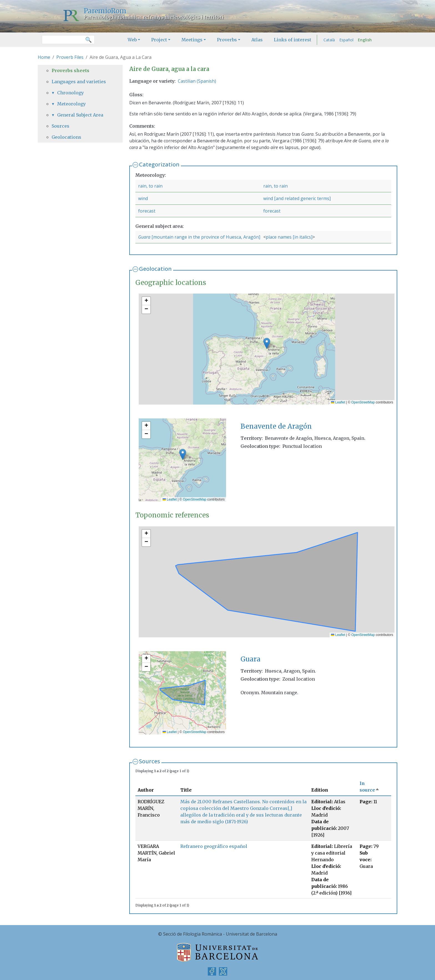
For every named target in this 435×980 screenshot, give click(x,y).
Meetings (192, 40)
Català (329, 40)
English (365, 40)
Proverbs (227, 40)
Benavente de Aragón (276, 426)
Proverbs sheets (70, 70)
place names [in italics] (289, 237)
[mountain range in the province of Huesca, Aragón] (206, 237)
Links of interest (293, 40)
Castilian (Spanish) (197, 81)
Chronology (70, 93)
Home (44, 57)
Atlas (257, 40)
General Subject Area (80, 115)
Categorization (159, 164)
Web (132, 40)
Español (346, 40)
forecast (147, 211)
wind (143, 198)
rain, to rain (150, 186)
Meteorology (71, 104)
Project (159, 40)
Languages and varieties (79, 82)
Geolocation (155, 269)
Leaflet (338, 402)
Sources (150, 761)
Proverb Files (70, 57)
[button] (267, 343)
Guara (145, 237)
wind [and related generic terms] (297, 198)
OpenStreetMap (363, 402)
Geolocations (66, 137)
